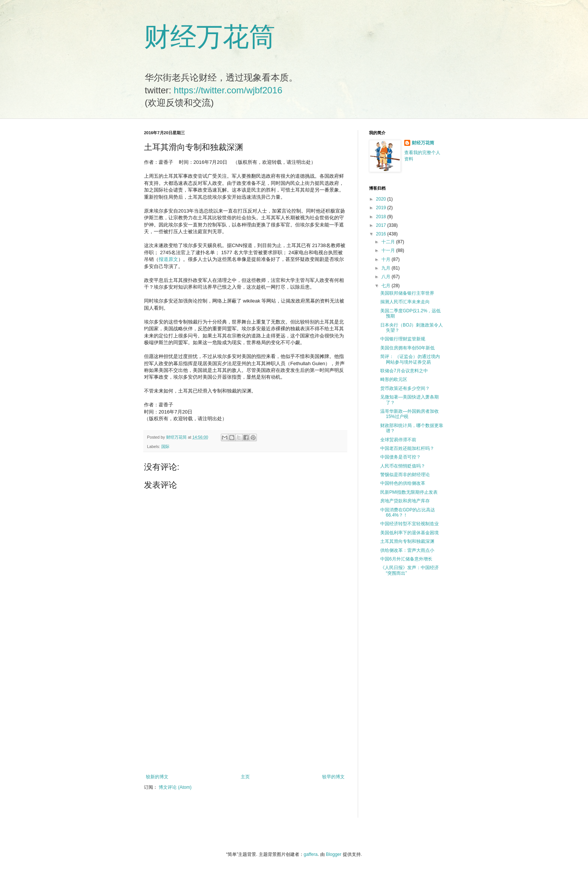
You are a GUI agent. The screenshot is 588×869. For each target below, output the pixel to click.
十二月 (389, 242)
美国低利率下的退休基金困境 (409, 533)
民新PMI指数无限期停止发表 (409, 492)
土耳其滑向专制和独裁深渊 (407, 541)
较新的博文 (157, 777)
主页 (245, 777)
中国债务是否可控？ (400, 457)
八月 (386, 277)
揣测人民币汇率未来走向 (405, 302)
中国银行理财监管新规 (403, 339)
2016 (382, 234)
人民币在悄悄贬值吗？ (403, 466)
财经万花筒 (210, 37)
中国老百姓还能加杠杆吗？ (407, 448)
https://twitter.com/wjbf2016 (228, 90)
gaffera (311, 854)
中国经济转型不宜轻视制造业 (409, 524)
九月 (386, 268)
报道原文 (168, 259)
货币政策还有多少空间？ (405, 388)
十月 (386, 259)
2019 (382, 208)
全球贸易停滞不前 (398, 440)
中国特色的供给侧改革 (403, 483)
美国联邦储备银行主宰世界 (407, 293)
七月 (386, 286)
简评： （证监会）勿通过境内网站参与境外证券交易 (410, 359)
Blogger (334, 854)
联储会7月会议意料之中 (404, 371)
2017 (382, 225)
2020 (382, 199)
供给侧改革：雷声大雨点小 (407, 550)
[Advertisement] (245, 712)
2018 (382, 217)
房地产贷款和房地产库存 (405, 501)
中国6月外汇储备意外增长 (406, 559)
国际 (165, 446)
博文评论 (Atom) (175, 787)
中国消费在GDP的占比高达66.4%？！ (408, 512)
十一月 (389, 250)
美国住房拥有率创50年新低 (407, 348)
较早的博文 (333, 777)
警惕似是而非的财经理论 (405, 475)
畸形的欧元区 (394, 379)
